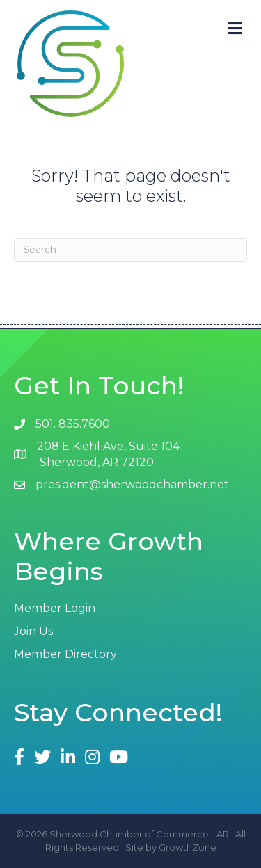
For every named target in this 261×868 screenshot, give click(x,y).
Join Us (33, 631)
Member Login (55, 608)
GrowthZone (188, 847)
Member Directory (65, 654)
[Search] (130, 250)
